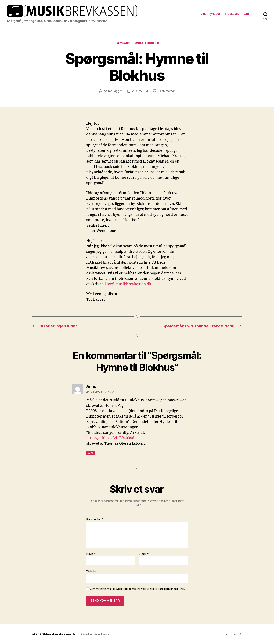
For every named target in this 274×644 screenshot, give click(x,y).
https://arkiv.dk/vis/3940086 (110, 438)
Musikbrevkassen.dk (60, 634)
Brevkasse (232, 14)
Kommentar (95, 519)
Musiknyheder (210, 14)
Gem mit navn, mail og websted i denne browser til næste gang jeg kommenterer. (137, 589)
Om (246, 14)
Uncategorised (147, 43)
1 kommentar (166, 91)
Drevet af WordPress (94, 634)
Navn (91, 554)
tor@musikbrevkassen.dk (129, 284)
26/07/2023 (140, 91)
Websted (92, 571)
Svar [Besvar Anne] (91, 453)
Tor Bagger (115, 91)
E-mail (144, 554)
